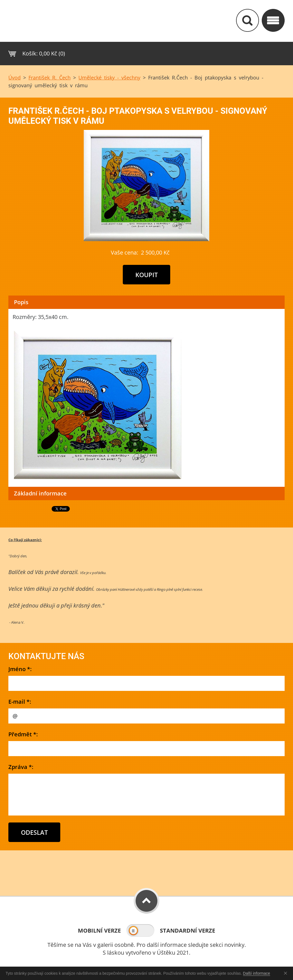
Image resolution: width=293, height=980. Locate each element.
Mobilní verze (99, 931)
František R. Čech (50, 78)
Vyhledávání (248, 20)
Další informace (257, 973)
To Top (146, 901)
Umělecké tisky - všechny (109, 78)
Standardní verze (188, 931)
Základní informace (40, 493)
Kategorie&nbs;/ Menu (273, 20)
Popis (21, 302)
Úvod (15, 78)
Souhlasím (287, 973)
